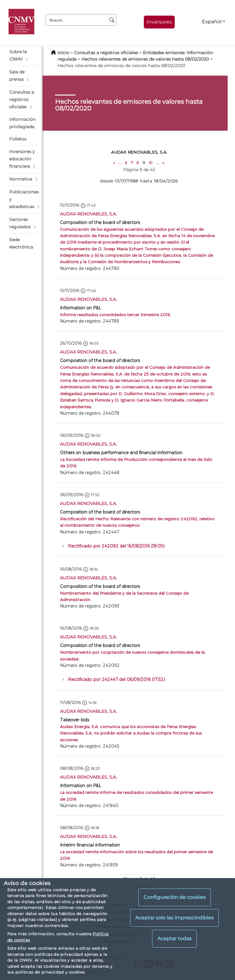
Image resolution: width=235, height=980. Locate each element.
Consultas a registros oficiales (106, 53)
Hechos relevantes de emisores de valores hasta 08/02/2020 (145, 59)
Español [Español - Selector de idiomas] (212, 22)
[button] (23, 56)
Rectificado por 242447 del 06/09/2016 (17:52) (116, 679)
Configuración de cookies (175, 897)
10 (151, 163)
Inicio (63, 53)
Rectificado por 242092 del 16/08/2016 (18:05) (116, 546)
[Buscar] (112, 20)
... (120, 163)
